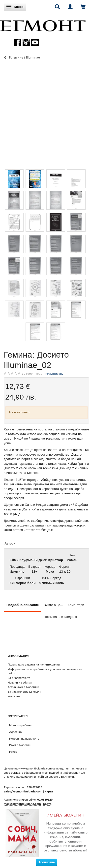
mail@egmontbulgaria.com (22, 804)
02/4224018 (34, 787)
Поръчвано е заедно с (60, 617)
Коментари (76, 605)
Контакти (14, 696)
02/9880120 (45, 799)
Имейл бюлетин (20, 745)
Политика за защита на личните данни (34, 664)
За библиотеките (19, 678)
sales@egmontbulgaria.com (23, 791)
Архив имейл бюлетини (23, 687)
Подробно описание (23, 605)
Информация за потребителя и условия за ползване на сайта (45, 671)
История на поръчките (24, 738)
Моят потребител (21, 725)
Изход (13, 752)
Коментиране (54, 373)
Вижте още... (53, 605)
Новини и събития (20, 682)
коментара (32, 374)
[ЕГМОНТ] (43, 25)
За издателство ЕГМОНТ (24, 692)
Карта (49, 791)
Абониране (47, 862)
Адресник (16, 732)
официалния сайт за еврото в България (47, 777)
